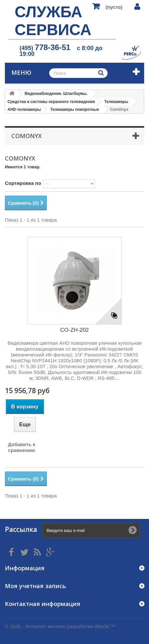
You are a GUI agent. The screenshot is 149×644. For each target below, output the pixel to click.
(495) (45, 48)
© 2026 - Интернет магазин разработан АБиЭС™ (60, 626)
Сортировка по (23, 183)
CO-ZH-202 (74, 330)
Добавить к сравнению (21, 447)
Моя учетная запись (35, 586)
